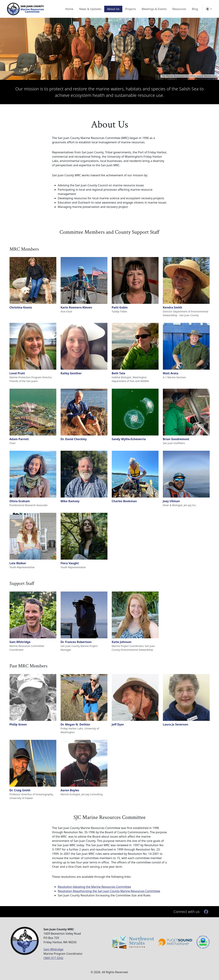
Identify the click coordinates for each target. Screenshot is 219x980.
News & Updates (90, 9)
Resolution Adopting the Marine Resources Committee (94, 887)
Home (69, 9)
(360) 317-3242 (53, 958)
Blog (195, 9)
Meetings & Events (154, 9)
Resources (179, 9)
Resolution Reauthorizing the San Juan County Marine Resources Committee (109, 891)
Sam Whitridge (54, 949)
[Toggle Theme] (209, 9)
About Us (113, 9)
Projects (131, 9)
